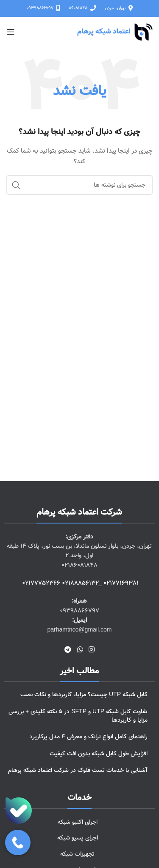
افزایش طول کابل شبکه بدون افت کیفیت (99, 754)
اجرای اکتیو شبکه (78, 822)
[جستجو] (79, 185)
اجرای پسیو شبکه (78, 838)
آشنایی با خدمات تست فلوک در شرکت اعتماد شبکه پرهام (78, 770)
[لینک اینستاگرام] (91, 650)
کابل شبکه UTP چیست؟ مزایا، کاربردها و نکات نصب (84, 694)
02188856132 (80, 583)
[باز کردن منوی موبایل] (11, 32)
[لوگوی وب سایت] (115, 32)
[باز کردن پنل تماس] (18, 842)
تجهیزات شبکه (77, 854)
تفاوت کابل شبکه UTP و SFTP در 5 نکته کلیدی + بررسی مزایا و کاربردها (78, 716)
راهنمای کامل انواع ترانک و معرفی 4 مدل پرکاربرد (89, 737)
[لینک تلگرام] (68, 650)
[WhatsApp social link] (80, 650)
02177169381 (121, 583)
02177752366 (41, 583)
